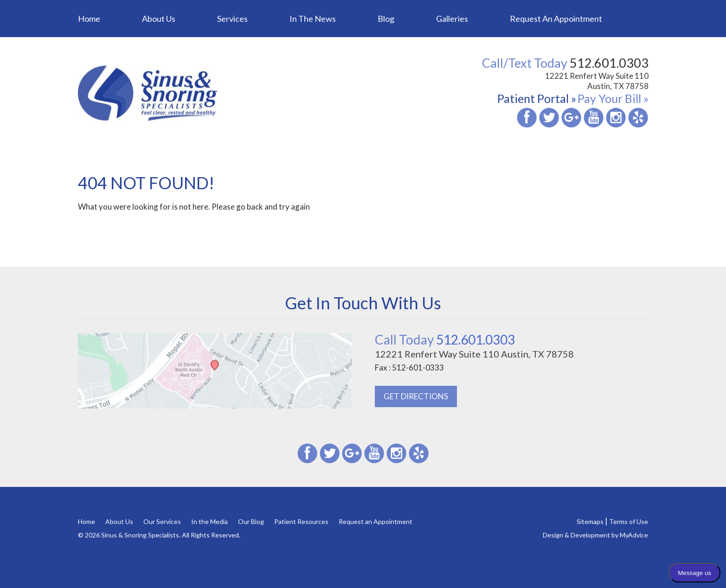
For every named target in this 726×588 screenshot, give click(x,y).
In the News (313, 19)
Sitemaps (590, 521)
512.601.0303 (445, 339)
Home (89, 19)
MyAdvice (634, 535)
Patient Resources (301, 521)
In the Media (209, 521)
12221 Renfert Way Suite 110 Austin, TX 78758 (597, 81)
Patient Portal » (537, 98)
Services (232, 19)
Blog (386, 19)
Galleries (452, 19)
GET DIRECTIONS (416, 396)
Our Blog (251, 521)
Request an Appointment (556, 19)
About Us (159, 19)
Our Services (162, 521)
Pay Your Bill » (613, 98)
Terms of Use (629, 521)
